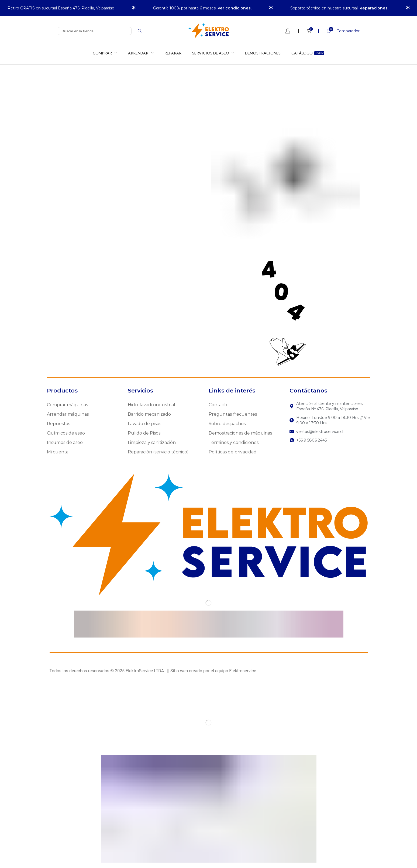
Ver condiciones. (235, 8)
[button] (339, 31)
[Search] (140, 31)
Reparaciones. (374, 8)
